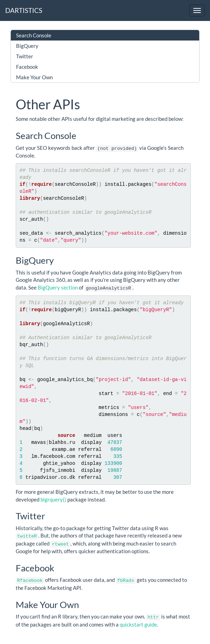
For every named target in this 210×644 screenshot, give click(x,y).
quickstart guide (138, 622)
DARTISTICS (24, 10)
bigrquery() (53, 499)
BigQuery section (58, 287)
